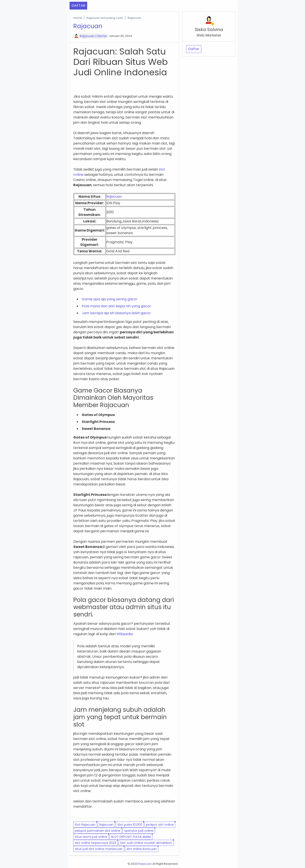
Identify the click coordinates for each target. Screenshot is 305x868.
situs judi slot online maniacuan (99, 849)
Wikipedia (125, 634)
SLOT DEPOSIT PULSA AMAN (131, 837)
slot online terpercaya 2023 (95, 843)
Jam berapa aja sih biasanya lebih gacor (116, 313)
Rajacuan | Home (93, 36)
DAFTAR (78, 6)
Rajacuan (114, 196)
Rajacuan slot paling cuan (105, 18)
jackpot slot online (160, 825)
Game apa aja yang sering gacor (110, 299)
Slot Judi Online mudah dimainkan (146, 843)
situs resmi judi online (91, 837)
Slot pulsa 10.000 (130, 825)
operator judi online (139, 831)
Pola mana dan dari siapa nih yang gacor (116, 306)
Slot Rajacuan (85, 825)
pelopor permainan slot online (97, 831)
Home (78, 18)
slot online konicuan (142, 849)
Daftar (194, 49)
